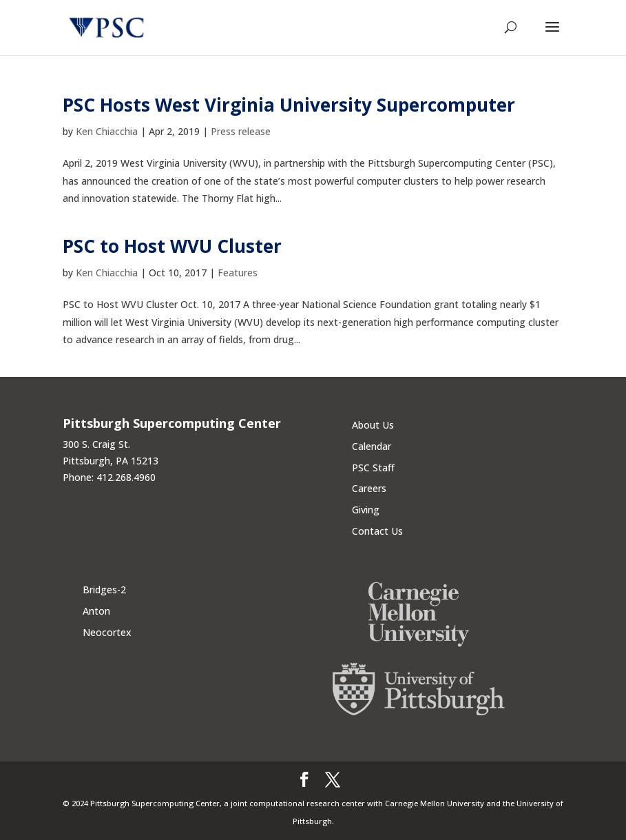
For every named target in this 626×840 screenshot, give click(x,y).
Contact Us (377, 531)
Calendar (372, 446)
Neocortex (107, 632)
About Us (373, 425)
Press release (241, 131)
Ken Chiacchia (107, 131)
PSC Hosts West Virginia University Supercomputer (289, 105)
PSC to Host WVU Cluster (172, 246)
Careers (369, 488)
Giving (366, 510)
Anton (96, 611)
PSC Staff (373, 468)
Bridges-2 (104, 590)
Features (238, 273)
